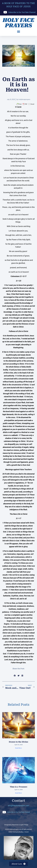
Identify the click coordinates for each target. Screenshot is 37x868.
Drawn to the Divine (18, 742)
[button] (19, 32)
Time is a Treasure (19, 787)
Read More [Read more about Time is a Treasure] (18, 793)
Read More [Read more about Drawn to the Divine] (18, 748)
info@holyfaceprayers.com (19, 806)
